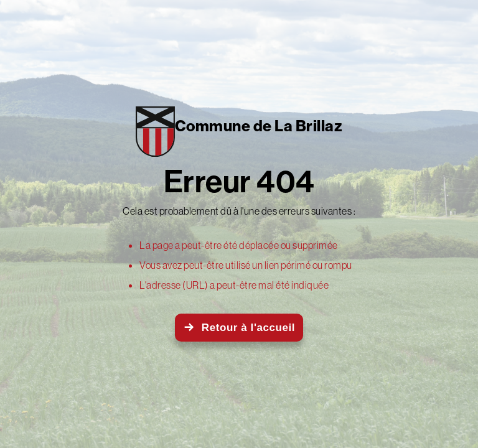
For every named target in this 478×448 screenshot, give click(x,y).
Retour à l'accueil (248, 328)
